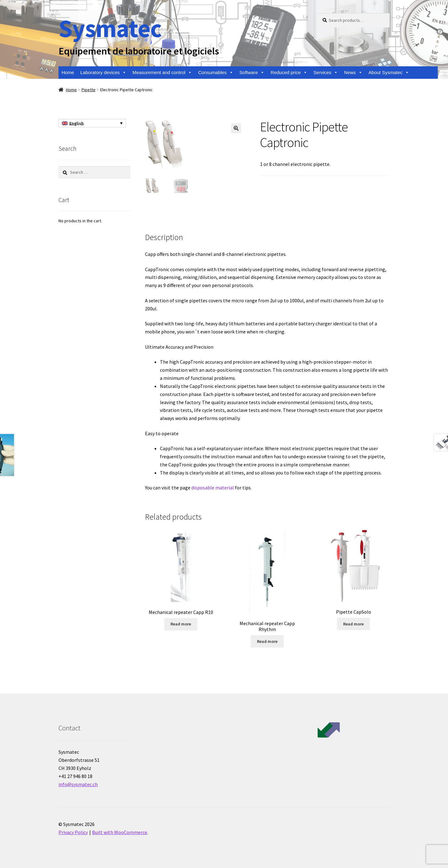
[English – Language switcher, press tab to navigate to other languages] (92, 123)
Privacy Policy (73, 832)
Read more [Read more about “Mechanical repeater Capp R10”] (181, 624)
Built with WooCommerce (120, 832)
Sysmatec (110, 28)
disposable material (213, 488)
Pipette (89, 90)
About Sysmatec (389, 73)
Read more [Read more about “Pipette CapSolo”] (353, 624)
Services (326, 73)
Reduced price (289, 73)
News (353, 73)
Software (252, 73)
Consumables (216, 73)
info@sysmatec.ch (78, 784)
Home (68, 72)
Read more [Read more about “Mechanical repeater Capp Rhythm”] (267, 641)
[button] (236, 128)
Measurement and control (162, 73)
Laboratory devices (103, 73)
